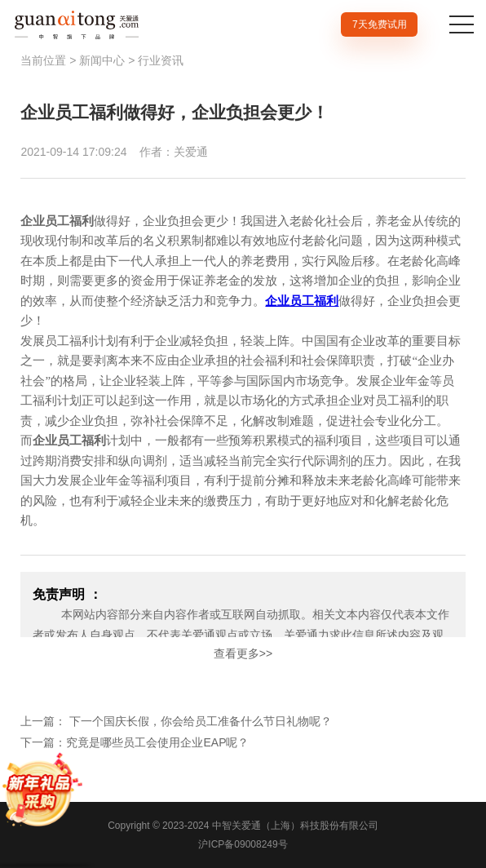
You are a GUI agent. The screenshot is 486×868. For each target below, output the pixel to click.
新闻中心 (102, 60)
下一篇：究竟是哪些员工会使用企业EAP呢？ (135, 742)
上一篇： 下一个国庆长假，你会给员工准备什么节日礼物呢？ (176, 721)
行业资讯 (161, 60)
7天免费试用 (380, 24)
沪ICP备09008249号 (243, 844)
